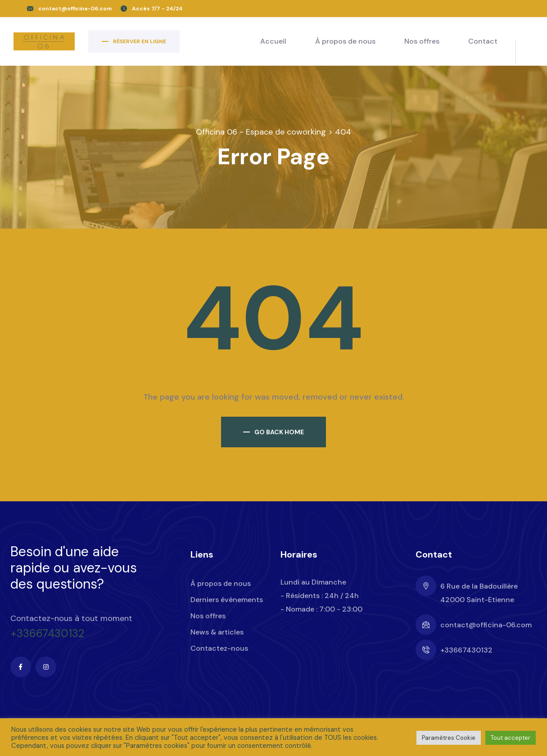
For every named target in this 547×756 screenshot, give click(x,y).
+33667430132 (47, 634)
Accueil (273, 41)
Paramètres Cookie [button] (449, 738)
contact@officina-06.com (75, 9)
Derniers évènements (227, 600)
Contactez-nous (219, 648)
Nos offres (422, 41)
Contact (483, 41)
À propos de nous (345, 41)
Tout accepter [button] (511, 738)
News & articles (217, 632)
